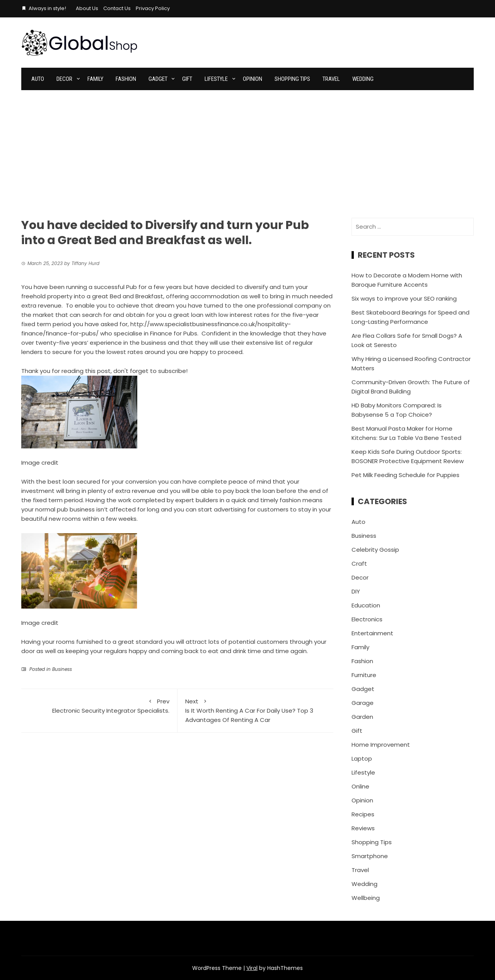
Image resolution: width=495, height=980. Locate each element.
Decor (64, 79)
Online (360, 786)
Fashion (126, 79)
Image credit (40, 463)
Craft (359, 564)
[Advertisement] (247, 148)
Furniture (364, 675)
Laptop (362, 759)
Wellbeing (366, 898)
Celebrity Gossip (375, 550)
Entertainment (372, 633)
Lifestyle (216, 79)
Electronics (367, 619)
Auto (38, 79)
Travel (331, 79)
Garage (363, 703)
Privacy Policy (153, 8)
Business (62, 669)
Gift (187, 79)
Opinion (253, 79)
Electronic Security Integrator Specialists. (99, 706)
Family (95, 79)
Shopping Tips (292, 79)
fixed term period (58, 500)
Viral (252, 968)
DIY (356, 591)
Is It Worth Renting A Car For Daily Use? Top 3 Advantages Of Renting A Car (256, 710)
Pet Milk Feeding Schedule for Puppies (405, 475)
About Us (87, 8)
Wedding (363, 79)
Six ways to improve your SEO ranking (404, 298)
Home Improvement (381, 745)
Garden (362, 717)
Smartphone (370, 856)
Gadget (158, 79)
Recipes (363, 814)
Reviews (363, 828)
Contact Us (117, 8)
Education (366, 605)
